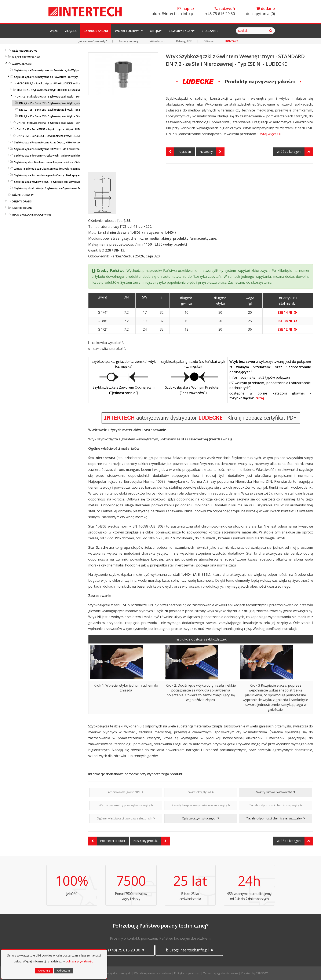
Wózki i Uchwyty (131, 31)
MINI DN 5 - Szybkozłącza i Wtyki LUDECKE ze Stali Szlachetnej (54, 90)
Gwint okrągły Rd (201, 792)
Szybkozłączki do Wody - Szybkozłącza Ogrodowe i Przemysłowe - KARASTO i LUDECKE (67, 188)
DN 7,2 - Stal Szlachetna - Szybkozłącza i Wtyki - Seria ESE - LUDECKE (58, 97)
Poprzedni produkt (107, 841)
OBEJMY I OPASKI (22, 201)
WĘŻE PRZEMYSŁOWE (24, 51)
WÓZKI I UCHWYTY (23, 195)
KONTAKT (232, 41)
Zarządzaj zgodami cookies (221, 973)
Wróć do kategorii (295, 152)
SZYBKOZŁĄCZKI (22, 64)
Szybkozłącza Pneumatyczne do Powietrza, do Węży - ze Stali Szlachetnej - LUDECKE (65, 77)
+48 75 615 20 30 (220, 11)
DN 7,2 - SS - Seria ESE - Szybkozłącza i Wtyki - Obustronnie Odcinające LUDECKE (68, 116)
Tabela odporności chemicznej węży (276, 805)
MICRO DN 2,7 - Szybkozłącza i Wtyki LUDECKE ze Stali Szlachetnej (56, 83)
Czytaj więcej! (269, 134)
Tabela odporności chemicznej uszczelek (276, 818)
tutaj (260, 398)
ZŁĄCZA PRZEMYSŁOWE (26, 57)
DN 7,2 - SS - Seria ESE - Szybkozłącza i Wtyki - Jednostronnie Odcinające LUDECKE (68, 103)
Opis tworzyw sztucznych (201, 818)
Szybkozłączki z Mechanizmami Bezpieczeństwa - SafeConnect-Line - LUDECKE (62, 162)
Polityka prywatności (187, 973)
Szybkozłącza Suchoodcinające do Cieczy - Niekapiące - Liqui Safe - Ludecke (60, 175)
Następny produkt (152, 841)
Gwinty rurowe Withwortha (276, 792)
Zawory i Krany (185, 31)
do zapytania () (260, 11)
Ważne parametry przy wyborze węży (126, 805)
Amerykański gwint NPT (126, 792)
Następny (212, 152)
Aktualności (157, 41)
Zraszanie (213, 31)
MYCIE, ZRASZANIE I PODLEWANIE (31, 215)
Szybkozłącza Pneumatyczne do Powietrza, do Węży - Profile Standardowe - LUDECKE (66, 70)
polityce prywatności (80, 961)
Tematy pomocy (129, 41)
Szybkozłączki (97, 31)
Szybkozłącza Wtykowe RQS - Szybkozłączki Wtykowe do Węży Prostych (58, 182)
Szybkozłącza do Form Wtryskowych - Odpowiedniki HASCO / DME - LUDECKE (61, 156)
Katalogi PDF (184, 41)
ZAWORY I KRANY (22, 208)
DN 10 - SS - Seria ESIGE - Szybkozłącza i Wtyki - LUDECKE (51, 129)
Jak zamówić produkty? (93, 41)
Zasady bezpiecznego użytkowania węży (201, 805)
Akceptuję (44, 971)
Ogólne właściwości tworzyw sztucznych (126, 818)
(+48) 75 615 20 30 (126, 950)
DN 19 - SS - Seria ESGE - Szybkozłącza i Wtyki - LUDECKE (51, 136)
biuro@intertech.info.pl (173, 11)
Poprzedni (179, 152)
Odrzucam (63, 971)
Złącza (71, 31)
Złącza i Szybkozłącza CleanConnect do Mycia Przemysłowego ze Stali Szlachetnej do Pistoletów (73, 169)
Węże (54, 31)
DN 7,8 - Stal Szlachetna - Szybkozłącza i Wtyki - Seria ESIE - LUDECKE (58, 123)
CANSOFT (262, 973)
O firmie (209, 41)
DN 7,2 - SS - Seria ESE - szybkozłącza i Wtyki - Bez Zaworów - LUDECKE (62, 110)
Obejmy (158, 31)
